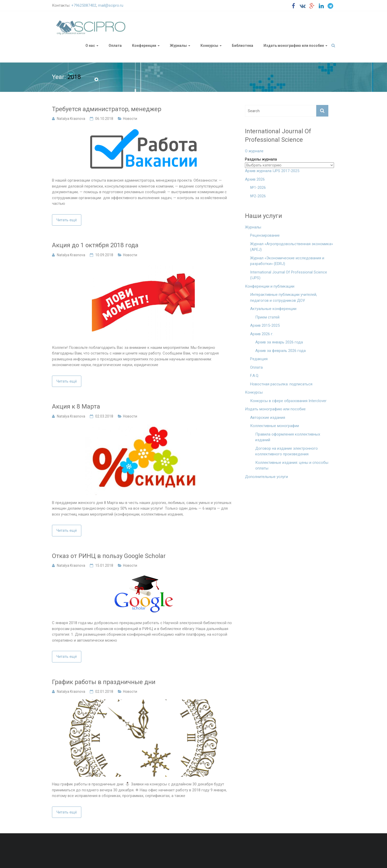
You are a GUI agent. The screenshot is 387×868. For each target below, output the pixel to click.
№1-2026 (258, 188)
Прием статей (267, 317)
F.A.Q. (255, 376)
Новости (130, 119)
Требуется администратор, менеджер (107, 109)
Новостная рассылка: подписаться (281, 384)
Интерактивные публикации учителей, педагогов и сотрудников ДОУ (284, 298)
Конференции (144, 46)
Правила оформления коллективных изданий (288, 437)
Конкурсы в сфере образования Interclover (288, 401)
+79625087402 (84, 5)
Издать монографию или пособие (294, 46)
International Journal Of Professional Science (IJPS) (289, 275)
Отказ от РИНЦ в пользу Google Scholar (109, 556)
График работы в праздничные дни (104, 682)
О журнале (254, 151)
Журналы (178, 46)
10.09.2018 (104, 255)
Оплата (115, 46)
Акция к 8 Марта (76, 406)
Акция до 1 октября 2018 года (95, 245)
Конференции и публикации (270, 286)
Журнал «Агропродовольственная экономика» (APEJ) (292, 247)
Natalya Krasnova (71, 119)
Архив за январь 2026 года (279, 342)
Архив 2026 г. (262, 334)
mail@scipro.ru (111, 5)
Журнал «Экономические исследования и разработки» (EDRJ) (287, 261)
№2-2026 (258, 196)
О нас (90, 46)
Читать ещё (67, 220)
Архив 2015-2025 (265, 325)
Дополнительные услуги (266, 477)
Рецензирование (265, 235)
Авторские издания (268, 418)
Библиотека (243, 46)
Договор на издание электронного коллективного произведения (287, 451)
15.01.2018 (104, 565)
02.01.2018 (104, 692)
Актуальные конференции (273, 309)
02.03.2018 (104, 416)
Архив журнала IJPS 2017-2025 (272, 171)
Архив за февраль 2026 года (280, 351)
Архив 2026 (255, 179)
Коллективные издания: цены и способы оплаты (292, 466)
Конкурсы (209, 46)
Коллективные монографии (275, 426)
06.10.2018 (104, 119)
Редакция (259, 359)
